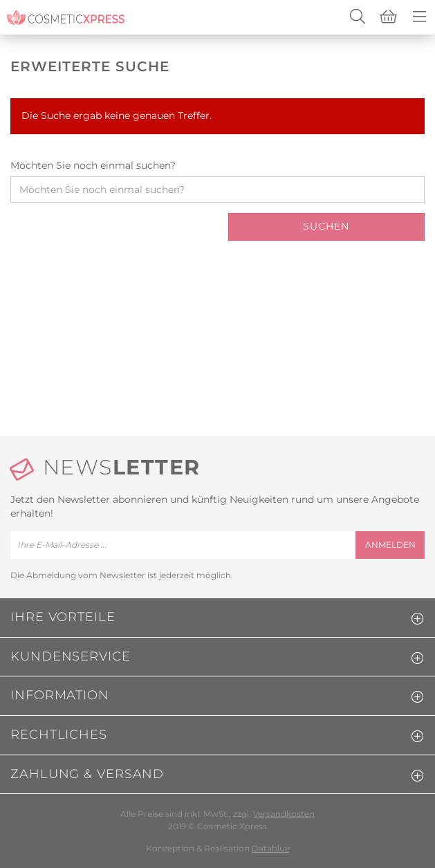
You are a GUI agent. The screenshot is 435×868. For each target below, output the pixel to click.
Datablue (271, 848)
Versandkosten (284, 814)
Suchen (326, 226)
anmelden (390, 545)
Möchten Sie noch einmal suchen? (93, 165)
